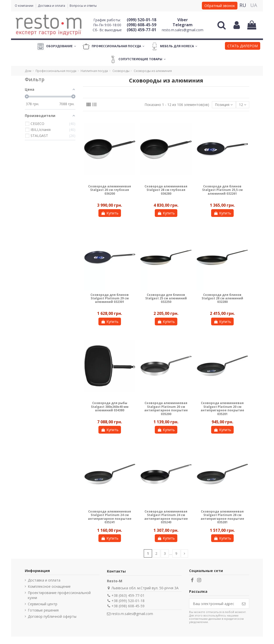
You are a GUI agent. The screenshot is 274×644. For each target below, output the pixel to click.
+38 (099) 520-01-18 (128, 601)
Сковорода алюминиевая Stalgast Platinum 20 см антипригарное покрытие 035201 (222, 408)
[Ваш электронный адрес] (214, 604)
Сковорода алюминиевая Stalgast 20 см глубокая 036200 (110, 190)
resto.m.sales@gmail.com (183, 30)
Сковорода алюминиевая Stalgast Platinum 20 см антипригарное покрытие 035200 (166, 408)
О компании (24, 6)
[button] (243, 46)
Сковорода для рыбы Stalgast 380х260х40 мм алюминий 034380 (110, 407)
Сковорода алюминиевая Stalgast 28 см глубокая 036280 (166, 190)
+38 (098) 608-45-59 (128, 606)
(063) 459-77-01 (142, 30)
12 (243, 105)
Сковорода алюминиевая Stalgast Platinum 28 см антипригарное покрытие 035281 (222, 517)
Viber (183, 20)
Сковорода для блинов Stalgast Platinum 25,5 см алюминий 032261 (222, 190)
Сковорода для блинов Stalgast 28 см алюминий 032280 (222, 298)
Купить (110, 213)
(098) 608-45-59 (142, 25)
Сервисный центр (43, 604)
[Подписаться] (244, 604)
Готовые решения (43, 610)
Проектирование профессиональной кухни (59, 595)
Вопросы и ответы (83, 6)
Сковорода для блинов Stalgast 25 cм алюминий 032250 (166, 298)
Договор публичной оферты (52, 616)
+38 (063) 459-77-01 (128, 595)
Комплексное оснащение (49, 586)
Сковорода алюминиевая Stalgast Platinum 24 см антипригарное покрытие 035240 (166, 517)
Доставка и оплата (52, 6)
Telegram (183, 25)
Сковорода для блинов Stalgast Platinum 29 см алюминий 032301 (110, 298)
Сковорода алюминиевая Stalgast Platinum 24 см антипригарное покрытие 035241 (110, 517)
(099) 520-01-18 (142, 20)
